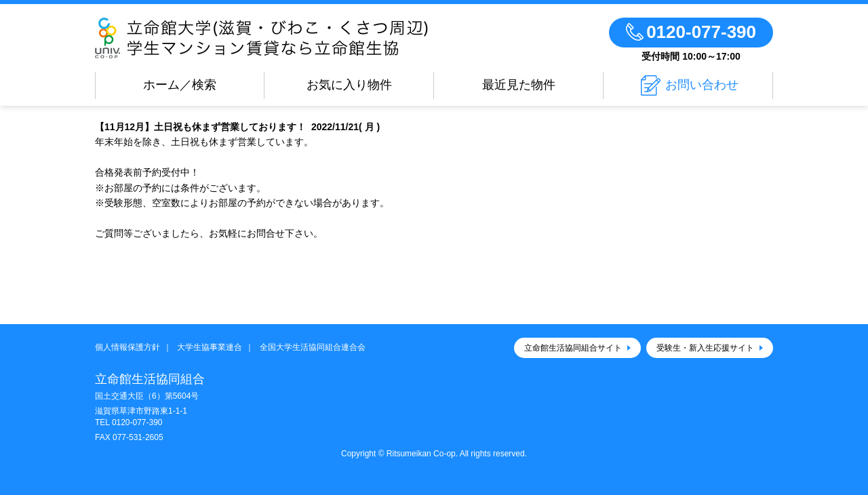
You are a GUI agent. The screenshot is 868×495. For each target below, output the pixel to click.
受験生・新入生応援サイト (705, 348)
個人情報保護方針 (127, 347)
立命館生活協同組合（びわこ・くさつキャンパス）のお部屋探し (285, 38)
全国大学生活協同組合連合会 (313, 347)
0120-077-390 (137, 422)
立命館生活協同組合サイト (573, 348)
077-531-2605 (138, 437)
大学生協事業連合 (210, 347)
